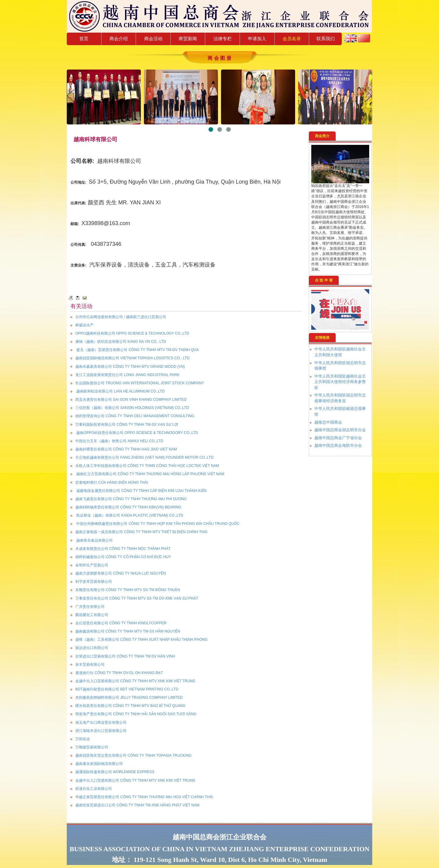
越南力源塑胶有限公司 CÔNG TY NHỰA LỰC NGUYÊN (121, 573)
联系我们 (326, 39)
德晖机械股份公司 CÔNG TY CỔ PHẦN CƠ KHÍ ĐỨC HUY (123, 557)
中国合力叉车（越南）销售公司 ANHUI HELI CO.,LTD (119, 441)
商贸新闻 (188, 39)
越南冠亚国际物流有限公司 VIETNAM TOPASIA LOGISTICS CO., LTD (132, 358)
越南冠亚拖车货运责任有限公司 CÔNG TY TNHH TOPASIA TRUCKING (133, 755)
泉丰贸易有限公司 (90, 665)
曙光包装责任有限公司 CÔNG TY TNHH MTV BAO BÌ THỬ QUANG (130, 706)
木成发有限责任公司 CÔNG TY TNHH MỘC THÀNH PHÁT (123, 549)
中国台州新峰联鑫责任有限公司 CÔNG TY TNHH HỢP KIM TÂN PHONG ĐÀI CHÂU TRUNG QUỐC (157, 524)
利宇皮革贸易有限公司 (94, 582)
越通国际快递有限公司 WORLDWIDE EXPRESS (115, 772)
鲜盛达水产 (84, 325)
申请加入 (257, 39)
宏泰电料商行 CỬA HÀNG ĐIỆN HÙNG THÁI (112, 482)
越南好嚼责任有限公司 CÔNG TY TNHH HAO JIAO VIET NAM (126, 449)
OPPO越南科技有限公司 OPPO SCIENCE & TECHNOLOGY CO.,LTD (132, 333)
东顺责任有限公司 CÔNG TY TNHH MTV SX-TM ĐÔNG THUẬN (128, 590)
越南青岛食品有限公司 (94, 540)
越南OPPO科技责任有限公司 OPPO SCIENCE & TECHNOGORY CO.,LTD (137, 433)
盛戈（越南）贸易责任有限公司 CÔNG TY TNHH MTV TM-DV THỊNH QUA (137, 350)
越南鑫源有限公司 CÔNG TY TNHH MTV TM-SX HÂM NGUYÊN (128, 631)
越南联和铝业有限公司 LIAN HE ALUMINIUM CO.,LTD (120, 391)
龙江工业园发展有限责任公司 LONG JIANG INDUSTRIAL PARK (127, 375)
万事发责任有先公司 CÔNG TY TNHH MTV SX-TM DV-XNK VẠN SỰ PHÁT (137, 598)
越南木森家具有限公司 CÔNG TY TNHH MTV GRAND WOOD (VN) (130, 367)
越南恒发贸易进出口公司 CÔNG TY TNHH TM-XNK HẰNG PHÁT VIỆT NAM (137, 805)
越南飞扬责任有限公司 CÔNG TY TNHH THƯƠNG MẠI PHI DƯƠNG (131, 499)
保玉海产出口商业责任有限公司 (101, 723)
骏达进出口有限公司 (92, 648)
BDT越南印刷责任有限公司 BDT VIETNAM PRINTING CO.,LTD (127, 689)
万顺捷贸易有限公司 (92, 747)
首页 (84, 39)
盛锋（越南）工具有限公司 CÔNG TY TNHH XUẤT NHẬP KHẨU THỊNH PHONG (141, 640)
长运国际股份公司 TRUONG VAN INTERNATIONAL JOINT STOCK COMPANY (140, 383)
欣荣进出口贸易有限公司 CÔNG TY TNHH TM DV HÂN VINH (125, 656)
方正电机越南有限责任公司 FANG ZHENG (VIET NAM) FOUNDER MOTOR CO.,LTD (144, 457)
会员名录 (292, 39)
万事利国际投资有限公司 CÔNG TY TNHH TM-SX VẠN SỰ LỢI (127, 425)
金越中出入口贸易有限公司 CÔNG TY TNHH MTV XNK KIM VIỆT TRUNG (135, 681)
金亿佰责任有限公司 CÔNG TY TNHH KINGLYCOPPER (121, 623)
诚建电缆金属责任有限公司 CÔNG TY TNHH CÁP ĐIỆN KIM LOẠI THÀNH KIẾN (141, 491)
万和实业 (83, 739)
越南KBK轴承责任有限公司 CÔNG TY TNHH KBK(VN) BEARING (128, 507)
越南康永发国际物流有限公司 (99, 764)
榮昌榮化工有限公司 (92, 615)
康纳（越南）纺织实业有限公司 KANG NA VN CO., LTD (121, 342)
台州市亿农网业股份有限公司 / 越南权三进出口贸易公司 (121, 317)
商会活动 (153, 39)
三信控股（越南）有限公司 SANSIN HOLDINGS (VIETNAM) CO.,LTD (132, 408)
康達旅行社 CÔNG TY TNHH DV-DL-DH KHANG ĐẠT (119, 673)
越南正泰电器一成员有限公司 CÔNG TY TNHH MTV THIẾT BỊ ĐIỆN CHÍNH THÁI (141, 532)
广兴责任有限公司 (90, 607)
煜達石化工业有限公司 (94, 789)
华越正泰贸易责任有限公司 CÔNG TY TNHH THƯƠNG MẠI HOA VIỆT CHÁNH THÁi (144, 797)
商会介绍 (119, 39)
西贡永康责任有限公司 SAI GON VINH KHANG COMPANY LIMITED (131, 400)
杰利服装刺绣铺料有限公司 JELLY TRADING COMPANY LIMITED (129, 698)
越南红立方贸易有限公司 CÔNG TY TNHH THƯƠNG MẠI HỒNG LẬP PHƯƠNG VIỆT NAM (150, 474)
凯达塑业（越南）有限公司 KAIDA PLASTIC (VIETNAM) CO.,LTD (129, 515)
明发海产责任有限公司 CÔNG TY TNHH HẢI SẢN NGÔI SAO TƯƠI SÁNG (136, 714)
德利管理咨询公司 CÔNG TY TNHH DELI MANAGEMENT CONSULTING (135, 416)
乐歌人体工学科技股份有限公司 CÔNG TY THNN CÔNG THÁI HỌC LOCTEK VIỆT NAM (147, 466)
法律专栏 (223, 39)
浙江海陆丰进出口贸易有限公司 (101, 731)
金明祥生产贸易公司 (92, 565)
